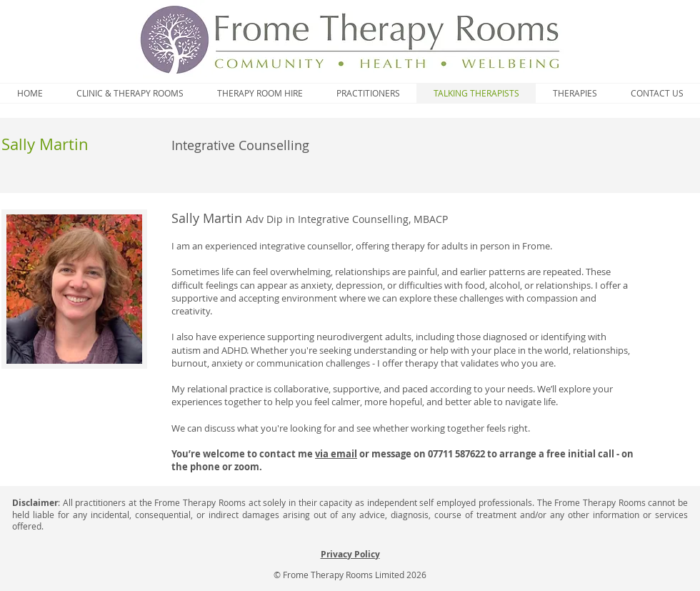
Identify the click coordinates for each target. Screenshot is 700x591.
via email (336, 454)
